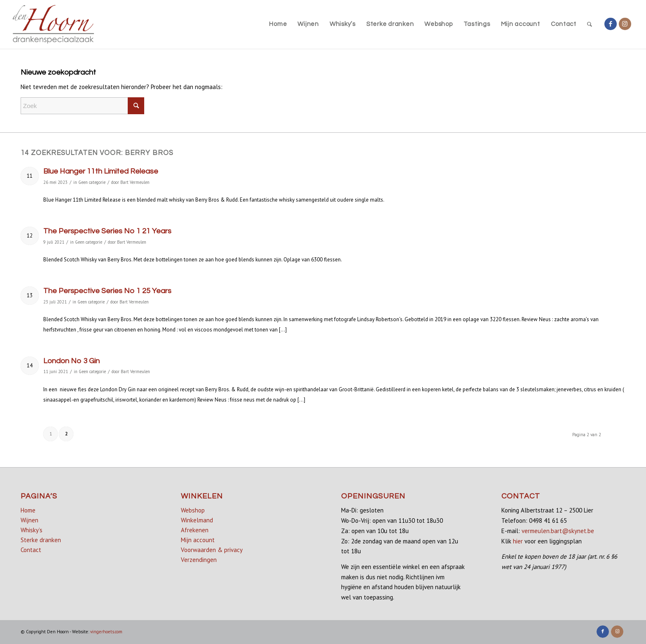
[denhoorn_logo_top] (53, 24)
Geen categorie (92, 182)
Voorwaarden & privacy (212, 550)
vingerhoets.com (106, 632)
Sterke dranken (41, 540)
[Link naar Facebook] (611, 24)
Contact (31, 550)
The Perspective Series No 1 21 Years (107, 231)
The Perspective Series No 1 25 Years (107, 291)
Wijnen (29, 520)
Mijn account (198, 540)
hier (518, 541)
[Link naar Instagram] (625, 24)
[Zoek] (590, 24)
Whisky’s (32, 530)
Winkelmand (197, 520)
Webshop (193, 510)
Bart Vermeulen (135, 182)
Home (28, 510)
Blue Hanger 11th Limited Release (101, 171)
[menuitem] (278, 24)
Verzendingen (199, 560)
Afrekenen (195, 530)
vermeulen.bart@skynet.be (558, 531)
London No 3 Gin (71, 361)
